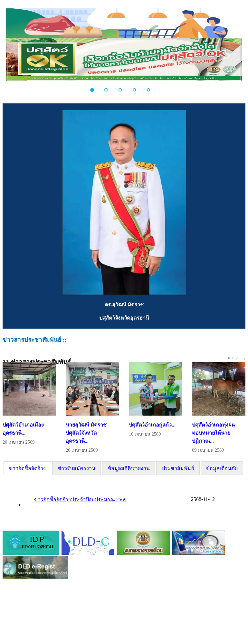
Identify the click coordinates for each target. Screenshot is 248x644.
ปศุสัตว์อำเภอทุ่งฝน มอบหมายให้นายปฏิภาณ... (213, 433)
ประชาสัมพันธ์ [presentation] (178, 468)
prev (239, 359)
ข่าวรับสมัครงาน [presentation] (76, 468)
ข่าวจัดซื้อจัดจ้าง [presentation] (27, 468)
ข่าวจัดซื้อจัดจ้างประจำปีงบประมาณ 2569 (80, 500)
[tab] (27, 468)
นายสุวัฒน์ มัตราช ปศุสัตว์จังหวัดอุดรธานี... (86, 433)
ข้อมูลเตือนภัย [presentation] (222, 468)
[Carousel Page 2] (233, 358)
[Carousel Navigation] (240, 359)
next (244, 359)
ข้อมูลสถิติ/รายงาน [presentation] (129, 468)
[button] (96, 90)
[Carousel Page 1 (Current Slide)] (229, 358)
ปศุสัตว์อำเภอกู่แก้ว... (152, 425)
